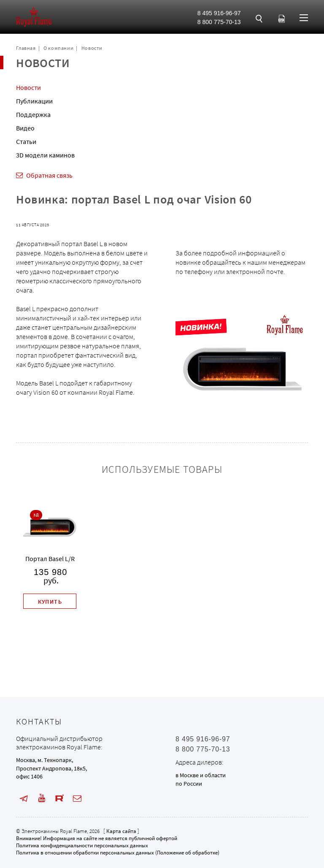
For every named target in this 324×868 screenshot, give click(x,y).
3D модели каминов (45, 155)
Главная (26, 48)
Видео (25, 128)
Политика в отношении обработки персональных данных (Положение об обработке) (118, 853)
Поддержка (33, 114)
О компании (58, 48)
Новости (92, 48)
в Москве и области (201, 775)
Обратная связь (49, 175)
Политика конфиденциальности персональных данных (82, 845)
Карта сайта (121, 831)
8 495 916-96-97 (219, 13)
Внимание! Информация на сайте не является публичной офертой (97, 838)
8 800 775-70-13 (219, 22)
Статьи (26, 141)
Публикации (34, 101)
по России (189, 784)
